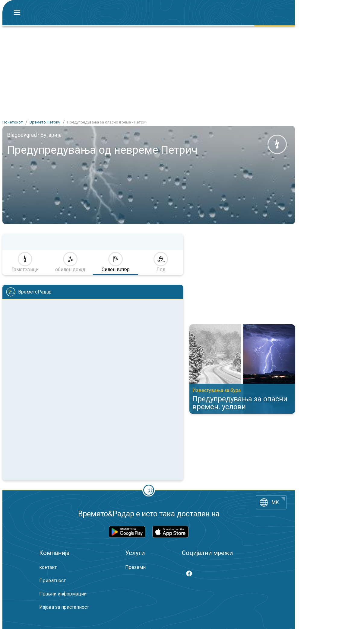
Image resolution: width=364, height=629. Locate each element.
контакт (48, 567)
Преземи (135, 567)
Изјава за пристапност (64, 607)
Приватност (52, 581)
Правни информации (63, 594)
